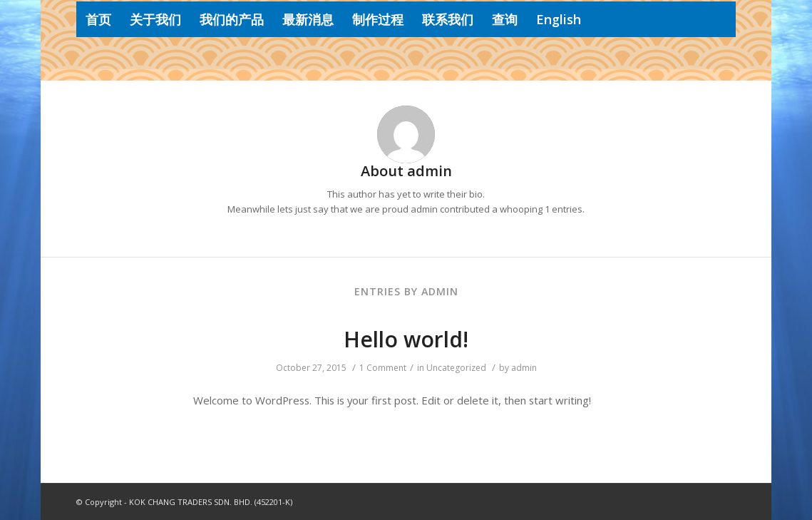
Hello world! (406, 339)
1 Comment (383, 368)
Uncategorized (456, 368)
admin (524, 368)
